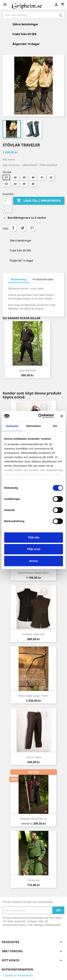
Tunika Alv (34, 880)
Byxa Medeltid (27, 370)
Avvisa (34, 561)
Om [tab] (55, 426)
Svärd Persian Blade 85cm (34, 573)
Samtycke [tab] (12, 426)
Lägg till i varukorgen (39, 201)
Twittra (23, 228)
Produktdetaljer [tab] (43, 279)
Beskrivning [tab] (19, 279)
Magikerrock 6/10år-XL (34, 819)
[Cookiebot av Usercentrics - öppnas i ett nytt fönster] (40, 416)
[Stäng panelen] (62, 416)
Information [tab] (34, 426)
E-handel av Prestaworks (18, 975)
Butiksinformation (18, 969)
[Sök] (33, 15)
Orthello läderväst (34, 634)
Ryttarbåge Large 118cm (34, 696)
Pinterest (32, 228)
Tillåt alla (34, 537)
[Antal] (7, 201)
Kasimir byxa (34, 757)
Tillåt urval (33, 549)
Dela (13, 228)
